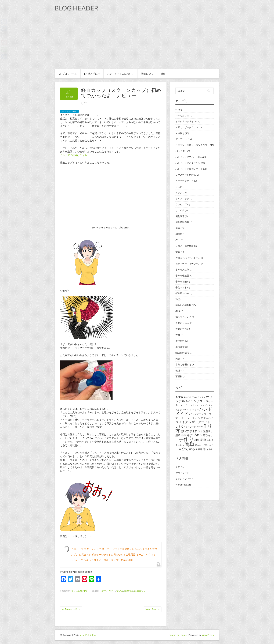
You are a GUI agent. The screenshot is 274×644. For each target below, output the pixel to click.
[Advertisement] (137, 43)
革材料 (179, 376)
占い (178, 240)
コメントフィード (185, 479)
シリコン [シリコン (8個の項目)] (199, 401)
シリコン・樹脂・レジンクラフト (192, 145)
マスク (179, 187)
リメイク (180, 210)
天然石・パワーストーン (188, 258)
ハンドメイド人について (121, 74)
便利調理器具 (182, 222)
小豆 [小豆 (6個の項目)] (183, 435)
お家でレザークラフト (187, 127)
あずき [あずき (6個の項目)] (179, 397)
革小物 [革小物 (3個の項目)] (209, 449)
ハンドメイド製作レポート (189, 169)
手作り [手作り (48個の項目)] (186, 439)
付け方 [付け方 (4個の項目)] (200, 427)
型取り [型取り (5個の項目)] (209, 431)
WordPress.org (183, 485)
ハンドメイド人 (88, 635)
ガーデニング (182, 139)
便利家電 (180, 216)
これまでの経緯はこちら (74, 155)
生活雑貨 (180, 347)
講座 (163, 74)
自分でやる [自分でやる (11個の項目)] (187, 449)
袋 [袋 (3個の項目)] (197, 449)
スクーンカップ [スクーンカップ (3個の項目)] (197, 405)
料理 (178, 299)
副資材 (179, 234)
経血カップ (140, 591)
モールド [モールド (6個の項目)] (186, 418)
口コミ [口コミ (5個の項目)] (199, 431)
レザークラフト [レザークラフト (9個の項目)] (200, 422)
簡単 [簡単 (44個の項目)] (189, 444)
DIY (177, 110)
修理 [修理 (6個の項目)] (192, 431)
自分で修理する (183, 364)
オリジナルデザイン (186, 121)
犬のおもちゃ (182, 323)
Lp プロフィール (68, 74)
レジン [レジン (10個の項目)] (180, 426)
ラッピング (181, 204)
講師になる (147, 74)
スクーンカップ (107, 591)
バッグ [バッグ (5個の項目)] (193, 414)
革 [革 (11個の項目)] (204, 449)
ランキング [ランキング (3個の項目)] (208, 418)
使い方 (120, 591)
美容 (178, 359)
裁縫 (178, 370)
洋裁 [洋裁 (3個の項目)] (209, 440)
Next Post (153, 609)
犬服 (178, 335)
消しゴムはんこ (183, 317)
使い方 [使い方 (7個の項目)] (185, 431)
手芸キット (181, 287)
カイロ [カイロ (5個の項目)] (189, 401)
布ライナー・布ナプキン (188, 264)
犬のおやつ (181, 329)
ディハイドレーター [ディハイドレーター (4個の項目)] (189, 410)
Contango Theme (178, 635)
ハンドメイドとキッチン (188, 163)
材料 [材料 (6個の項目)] (197, 440)
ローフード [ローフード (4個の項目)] (191, 427)
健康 (178, 228)
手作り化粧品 (182, 276)
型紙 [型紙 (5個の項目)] (178, 435)
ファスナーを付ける (186, 175)
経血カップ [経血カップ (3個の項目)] (200, 445)
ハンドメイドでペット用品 (189, 157)
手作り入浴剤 (182, 270)
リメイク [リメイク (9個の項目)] (182, 422)
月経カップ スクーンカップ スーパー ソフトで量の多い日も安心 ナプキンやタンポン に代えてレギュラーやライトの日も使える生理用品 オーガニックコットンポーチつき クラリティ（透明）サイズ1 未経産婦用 (114, 554)
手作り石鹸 (181, 281)
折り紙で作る (182, 293)
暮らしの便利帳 (79, 591)
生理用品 (129, 591)
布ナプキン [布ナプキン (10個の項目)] (194, 435)
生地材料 (180, 341)
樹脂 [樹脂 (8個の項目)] (203, 440)
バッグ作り (181, 151)
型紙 (178, 252)
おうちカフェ (182, 115)
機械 (178, 311)
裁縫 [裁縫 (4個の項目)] (200, 449)
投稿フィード (182, 473)
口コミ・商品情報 (185, 246)
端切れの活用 (182, 353)
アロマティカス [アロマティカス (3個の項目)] (199, 397)
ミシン (179, 193)
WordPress (208, 635)
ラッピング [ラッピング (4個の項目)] (197, 418)
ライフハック (182, 198)
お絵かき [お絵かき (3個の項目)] (188, 397)
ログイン (180, 467)
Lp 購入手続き (92, 74)
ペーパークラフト (185, 181)
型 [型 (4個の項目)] (204, 431)
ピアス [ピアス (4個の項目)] (200, 414)
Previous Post (71, 609)
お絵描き (180, 133)
